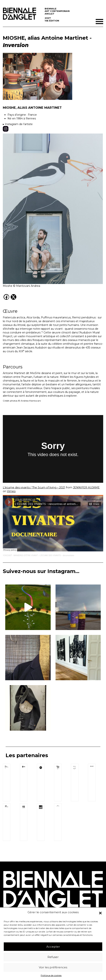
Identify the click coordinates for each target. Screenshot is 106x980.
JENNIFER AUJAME (86, 487)
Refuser (53, 957)
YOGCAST (7, 555)
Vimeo (11, 491)
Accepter (53, 947)
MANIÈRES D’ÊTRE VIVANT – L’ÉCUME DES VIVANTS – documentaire (44, 555)
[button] (100, 913)
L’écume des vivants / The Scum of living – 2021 (34, 487)
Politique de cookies (51, 975)
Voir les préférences (53, 967)
